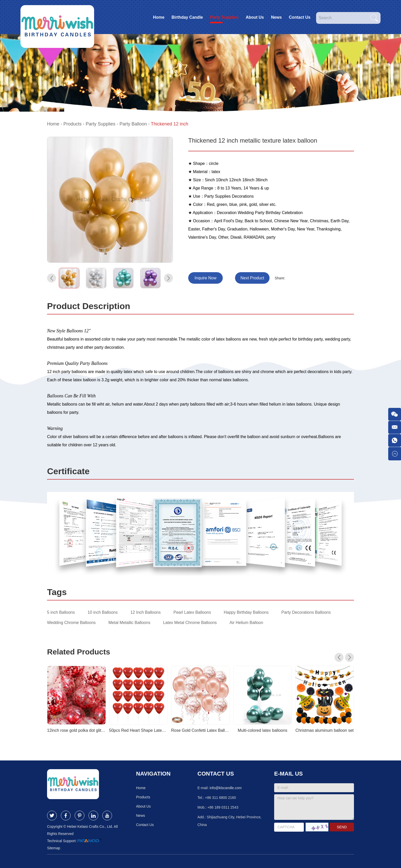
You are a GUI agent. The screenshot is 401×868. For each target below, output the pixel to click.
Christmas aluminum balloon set (325, 730)
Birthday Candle (187, 17)
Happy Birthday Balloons (246, 612)
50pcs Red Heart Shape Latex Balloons (139, 730)
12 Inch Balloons (146, 612)
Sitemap (54, 848)
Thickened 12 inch (170, 124)
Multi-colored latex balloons (263, 730)
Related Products (79, 652)
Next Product (252, 278)
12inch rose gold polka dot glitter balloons (76, 730)
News (276, 17)
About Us (255, 17)
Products (73, 124)
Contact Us (300, 17)
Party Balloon (133, 124)
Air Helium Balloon (247, 623)
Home (159, 17)
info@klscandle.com (226, 788)
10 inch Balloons (103, 612)
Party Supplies (224, 17)
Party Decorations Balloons (306, 612)
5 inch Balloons (61, 612)
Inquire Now (205, 278)
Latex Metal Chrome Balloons (190, 623)
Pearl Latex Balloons (192, 612)
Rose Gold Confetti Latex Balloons (201, 730)
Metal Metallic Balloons (129, 623)
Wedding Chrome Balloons (71, 623)
